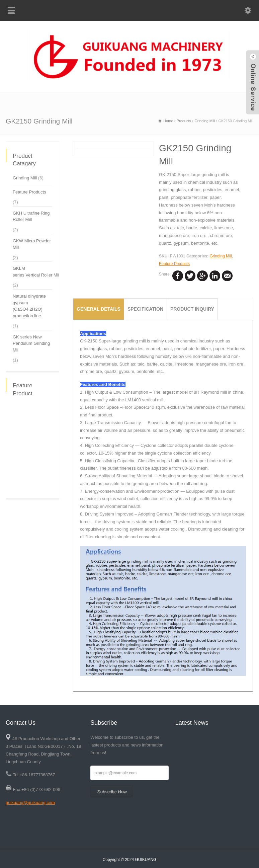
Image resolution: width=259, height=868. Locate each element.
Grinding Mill (221, 256)
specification (145, 309)
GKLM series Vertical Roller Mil (36, 272)
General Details (99, 309)
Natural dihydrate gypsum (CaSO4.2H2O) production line (29, 306)
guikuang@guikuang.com (30, 803)
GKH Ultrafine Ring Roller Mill (31, 216)
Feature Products (174, 264)
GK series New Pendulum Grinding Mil (31, 343)
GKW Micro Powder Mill (32, 244)
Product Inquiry (192, 309)
